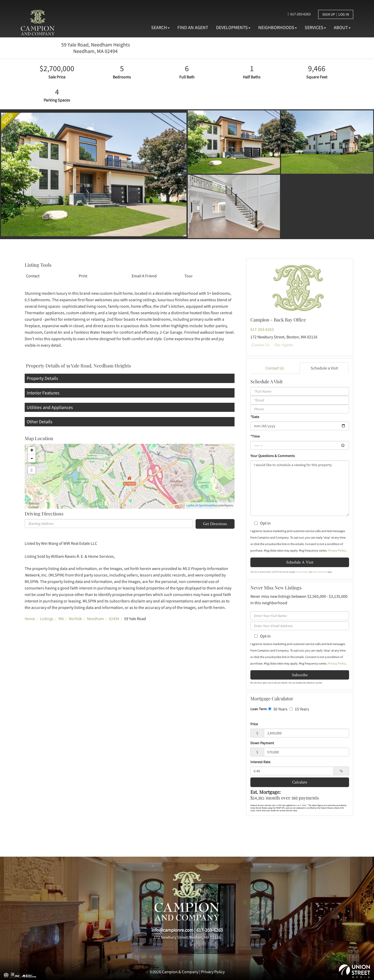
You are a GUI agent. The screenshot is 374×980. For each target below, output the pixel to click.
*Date (255, 417)
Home (30, 619)
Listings (47, 619)
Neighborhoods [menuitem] (278, 27)
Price (254, 724)
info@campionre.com (172, 930)
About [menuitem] (342, 27)
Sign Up (329, 14)
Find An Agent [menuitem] (193, 27)
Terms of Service (320, 572)
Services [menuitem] (315, 27)
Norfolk (75, 619)
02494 (114, 619)
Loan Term (259, 709)
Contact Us (261, 345)
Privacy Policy (337, 550)
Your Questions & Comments (273, 456)
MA (61, 619)
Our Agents (284, 345)
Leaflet (190, 505)
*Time (255, 436)
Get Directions (215, 524)
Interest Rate (260, 762)
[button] (15, 174)
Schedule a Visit (324, 368)
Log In (344, 14)
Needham (95, 619)
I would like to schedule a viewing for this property (300, 488)
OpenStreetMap (208, 505)
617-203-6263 (300, 14)
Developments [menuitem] (233, 27)
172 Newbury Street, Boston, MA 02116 (187, 937)
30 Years (278, 709)
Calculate (300, 782)
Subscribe (300, 675)
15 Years (299, 709)
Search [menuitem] (160, 27)
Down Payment (262, 743)
